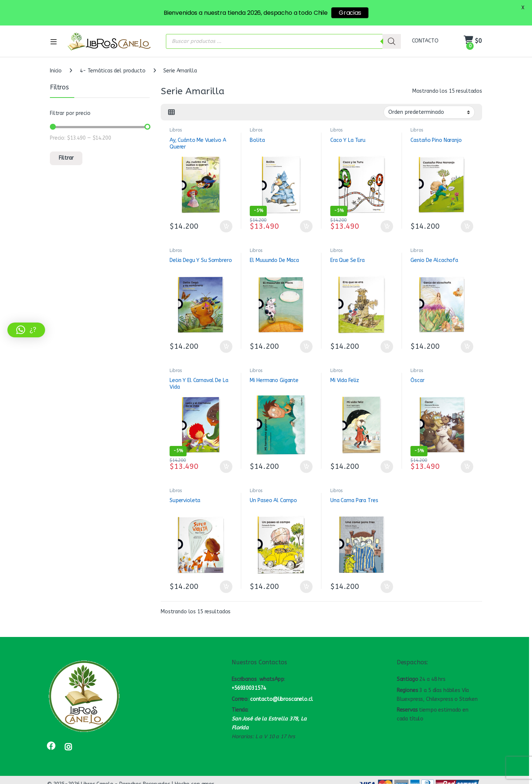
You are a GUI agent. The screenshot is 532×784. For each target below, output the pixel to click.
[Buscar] (392, 41)
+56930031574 (249, 688)
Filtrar (66, 158)
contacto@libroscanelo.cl (282, 699)
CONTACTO (425, 41)
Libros (176, 130)
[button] (26, 330)
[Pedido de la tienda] (429, 112)
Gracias (350, 13)
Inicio (56, 71)
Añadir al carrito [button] (226, 226)
